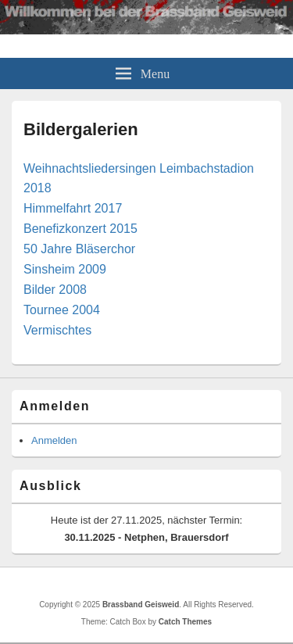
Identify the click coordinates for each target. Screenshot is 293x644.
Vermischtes (57, 330)
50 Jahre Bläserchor (79, 249)
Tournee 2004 (62, 310)
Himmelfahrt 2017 (73, 208)
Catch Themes (185, 622)
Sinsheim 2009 (65, 269)
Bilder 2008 (55, 290)
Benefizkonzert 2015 (80, 229)
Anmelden (54, 440)
